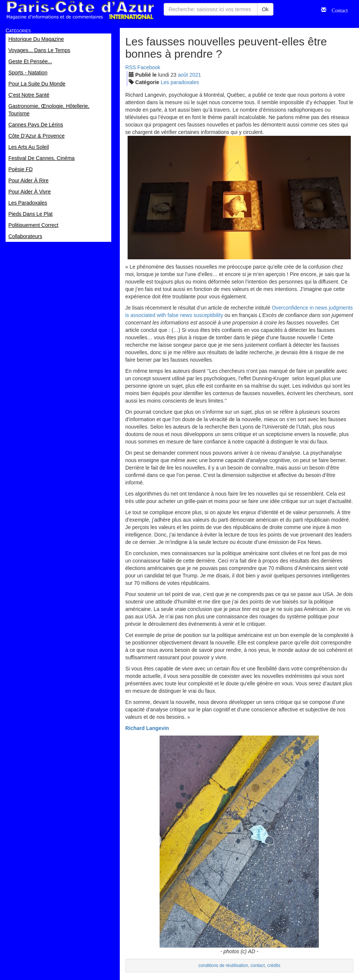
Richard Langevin (147, 728)
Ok (265, 9)
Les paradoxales (180, 82)
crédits (274, 965)
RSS (131, 67)
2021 (195, 75)
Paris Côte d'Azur (80, 10)
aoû (183, 75)
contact (257, 965)
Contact (337, 10)
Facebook (149, 67)
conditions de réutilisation (223, 965)
